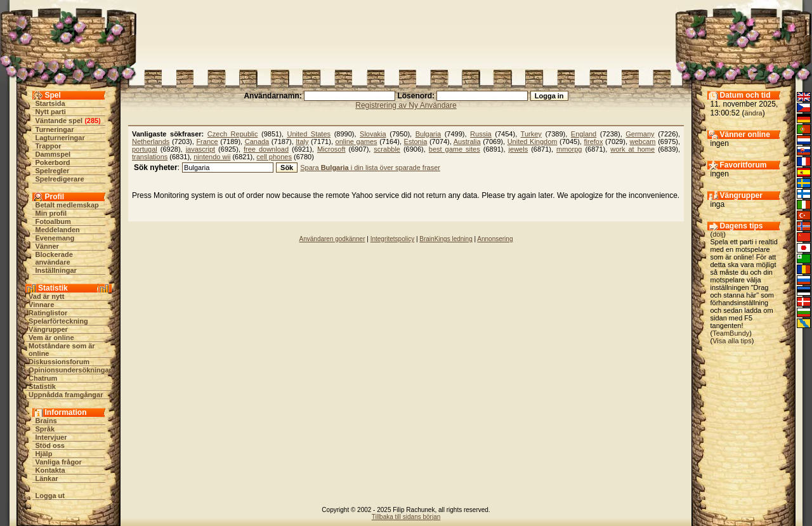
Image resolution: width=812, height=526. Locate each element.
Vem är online (51, 338)
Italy (302, 141)
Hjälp (44, 454)
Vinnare (41, 305)
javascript (200, 149)
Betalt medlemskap (67, 205)
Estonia (416, 141)
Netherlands (151, 141)
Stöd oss (50, 445)
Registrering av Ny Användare (406, 105)
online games (357, 141)
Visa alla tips (732, 341)
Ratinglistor (48, 313)
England (584, 134)
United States (309, 134)
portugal (145, 149)
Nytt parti (51, 112)
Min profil (51, 213)
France (207, 141)
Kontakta (50, 470)
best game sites (455, 149)
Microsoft (331, 149)
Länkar (47, 478)
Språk (45, 429)
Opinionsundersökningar (70, 370)
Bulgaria (428, 134)
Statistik (42, 386)
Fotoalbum (53, 221)
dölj (718, 234)
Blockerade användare (54, 258)
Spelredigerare (60, 179)
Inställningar (56, 270)
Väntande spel (59, 121)
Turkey (531, 134)
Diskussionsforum (59, 362)
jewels (519, 149)
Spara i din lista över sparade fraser (370, 168)
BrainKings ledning (446, 239)
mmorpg (569, 149)
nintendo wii (212, 157)
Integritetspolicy (392, 239)
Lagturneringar (60, 138)
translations (150, 157)
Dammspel (53, 154)
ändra (754, 113)
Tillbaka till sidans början (406, 517)
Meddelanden (58, 230)
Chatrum (43, 378)
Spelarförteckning (58, 321)
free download (266, 149)
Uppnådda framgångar (66, 395)
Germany (640, 134)
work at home (632, 149)
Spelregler (53, 171)
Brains (46, 421)
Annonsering (495, 239)
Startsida (50, 103)
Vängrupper (48, 329)
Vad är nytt (46, 296)
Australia (467, 141)
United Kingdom (533, 141)
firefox (594, 141)
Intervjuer (51, 437)
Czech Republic (233, 134)
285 (93, 121)
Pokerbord (53, 162)
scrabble (387, 149)
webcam (643, 141)
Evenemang (55, 238)
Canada (257, 141)
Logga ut (50, 496)
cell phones (274, 157)
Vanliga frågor (59, 462)
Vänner (47, 246)
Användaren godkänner (332, 239)
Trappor (49, 146)
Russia (481, 134)
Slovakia (373, 134)
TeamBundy (731, 333)
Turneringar (55, 129)
